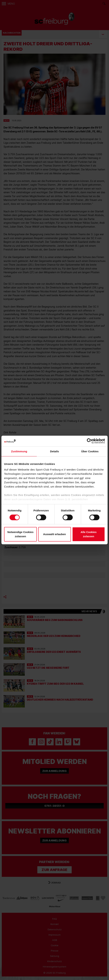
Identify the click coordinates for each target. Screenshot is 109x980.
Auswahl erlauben (54, 534)
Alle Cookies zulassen (88, 534)
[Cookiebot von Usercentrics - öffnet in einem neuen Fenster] (89, 441)
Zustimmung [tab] (19, 451)
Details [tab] (54, 451)
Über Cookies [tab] (90, 451)
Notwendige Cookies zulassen (21, 534)
